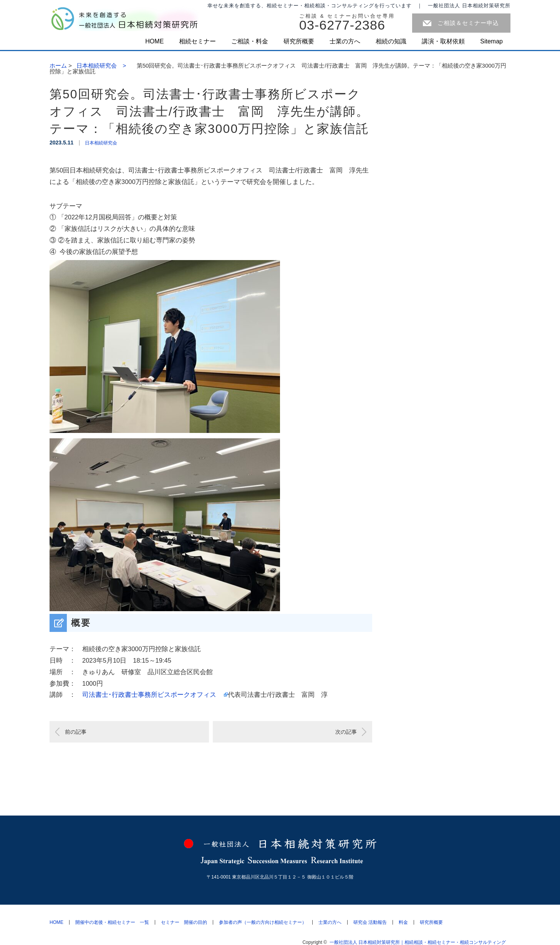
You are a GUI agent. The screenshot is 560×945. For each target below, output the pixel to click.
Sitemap (491, 41)
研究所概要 (299, 41)
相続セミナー (197, 41)
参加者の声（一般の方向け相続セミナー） (263, 922)
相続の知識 (391, 41)
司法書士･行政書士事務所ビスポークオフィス (152, 695)
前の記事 (76, 732)
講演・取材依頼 (443, 41)
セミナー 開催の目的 (184, 922)
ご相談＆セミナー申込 (468, 23)
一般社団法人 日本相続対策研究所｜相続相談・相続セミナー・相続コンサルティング (420, 942)
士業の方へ (345, 41)
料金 (403, 922)
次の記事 (346, 732)
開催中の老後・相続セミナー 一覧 (112, 922)
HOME (154, 41)
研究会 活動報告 (370, 922)
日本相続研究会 (101, 143)
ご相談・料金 (250, 41)
